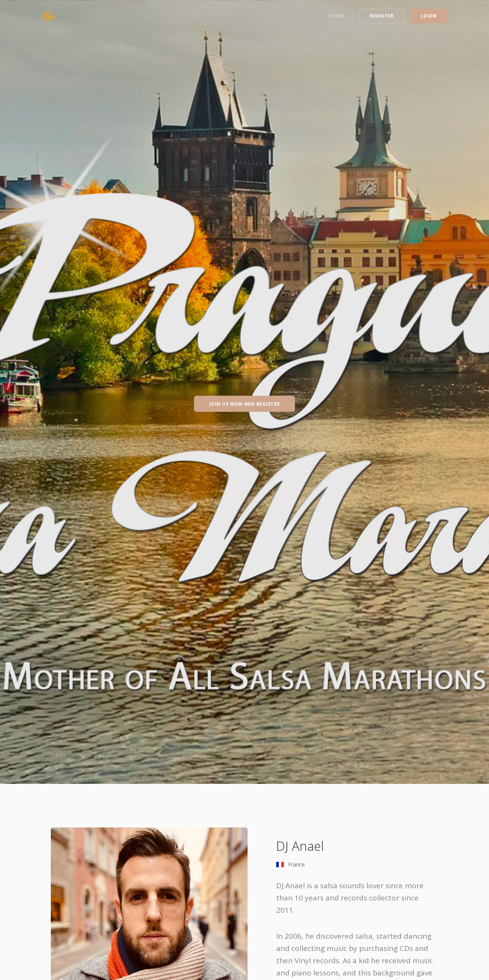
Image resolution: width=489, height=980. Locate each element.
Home (336, 16)
